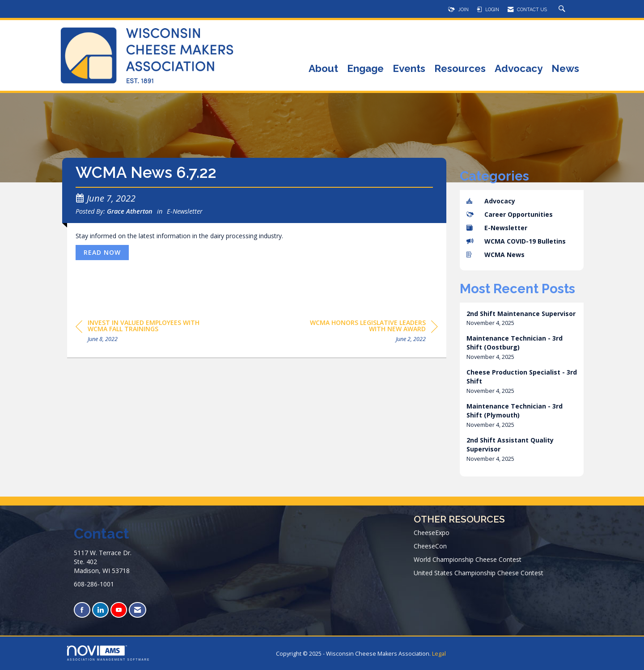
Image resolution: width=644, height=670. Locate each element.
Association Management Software (108, 653)
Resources (460, 69)
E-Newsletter (185, 211)
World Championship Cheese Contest (468, 559)
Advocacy (519, 69)
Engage (365, 69)
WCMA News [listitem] (496, 255)
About (323, 69)
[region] (371, 332)
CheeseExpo (432, 533)
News (565, 69)
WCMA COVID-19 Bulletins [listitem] (516, 241)
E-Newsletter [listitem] (497, 228)
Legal (439, 654)
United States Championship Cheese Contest (479, 573)
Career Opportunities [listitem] (510, 214)
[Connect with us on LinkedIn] (100, 610)
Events (409, 69)
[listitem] (522, 318)
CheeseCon (430, 546)
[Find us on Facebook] (82, 610)
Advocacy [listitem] (491, 201)
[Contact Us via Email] (138, 610)
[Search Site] (563, 9)
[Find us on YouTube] (119, 610)
